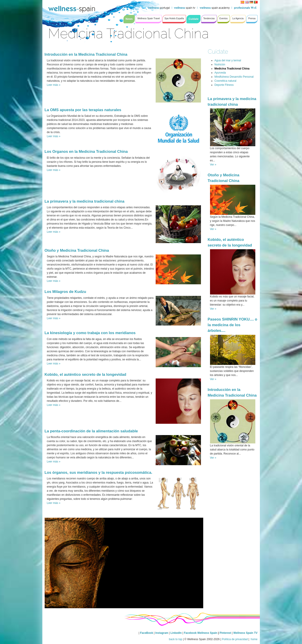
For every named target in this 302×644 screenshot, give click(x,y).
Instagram (162, 633)
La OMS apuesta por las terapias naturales (83, 110)
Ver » (213, 165)
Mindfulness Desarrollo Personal (234, 77)
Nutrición (220, 65)
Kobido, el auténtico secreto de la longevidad (86, 375)
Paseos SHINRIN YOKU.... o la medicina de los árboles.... (233, 325)
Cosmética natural (226, 81)
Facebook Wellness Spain (201, 633)
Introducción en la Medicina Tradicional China (86, 54)
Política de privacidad (235, 639)
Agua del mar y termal (228, 60)
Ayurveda (220, 73)
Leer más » (54, 85)
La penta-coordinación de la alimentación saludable (91, 431)
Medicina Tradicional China (232, 69)
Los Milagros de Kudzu (65, 292)
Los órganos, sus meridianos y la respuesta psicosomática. (99, 473)
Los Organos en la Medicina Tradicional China (86, 152)
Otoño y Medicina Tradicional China (77, 250)
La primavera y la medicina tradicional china (85, 201)
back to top (176, 639)
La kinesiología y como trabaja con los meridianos (90, 333)
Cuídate (218, 51)
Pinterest (226, 633)
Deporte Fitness (224, 85)
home (254, 639)
